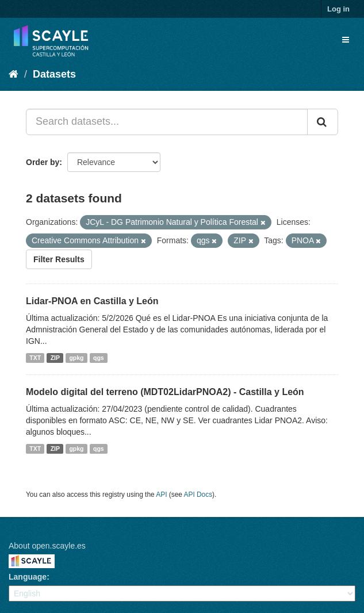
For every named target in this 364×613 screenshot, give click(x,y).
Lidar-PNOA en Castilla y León (92, 301)
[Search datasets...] (167, 122)
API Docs (198, 495)
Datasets (54, 74)
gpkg (76, 358)
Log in (338, 9)
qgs (99, 358)
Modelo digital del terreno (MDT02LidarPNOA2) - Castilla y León (165, 392)
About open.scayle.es (47, 546)
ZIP (55, 358)
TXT (35, 358)
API (161, 495)
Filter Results (59, 259)
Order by (43, 162)
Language (28, 577)
